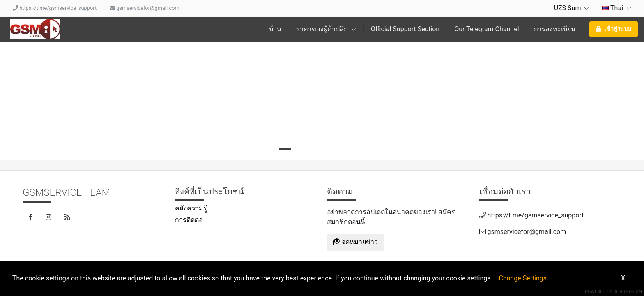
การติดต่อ (189, 220)
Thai (617, 8)
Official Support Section (405, 29)
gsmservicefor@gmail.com (145, 8)
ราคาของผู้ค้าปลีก (326, 29)
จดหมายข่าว (356, 242)
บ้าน (275, 29)
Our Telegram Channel (486, 29)
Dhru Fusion (628, 292)
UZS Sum (572, 8)
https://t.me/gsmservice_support (55, 8)
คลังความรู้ (191, 208)
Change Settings (523, 278)
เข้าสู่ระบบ (614, 29)
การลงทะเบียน (555, 29)
